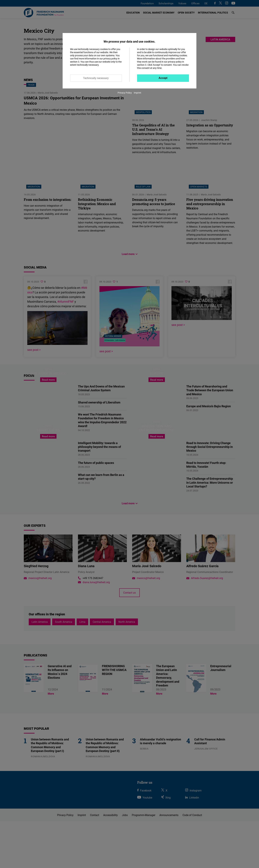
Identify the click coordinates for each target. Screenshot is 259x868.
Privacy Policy (125, 93)
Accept (163, 78)
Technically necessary (96, 78)
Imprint (138, 93)
